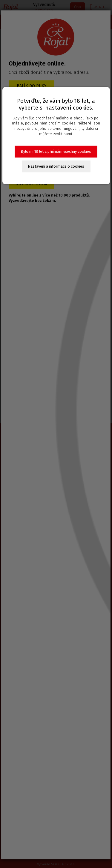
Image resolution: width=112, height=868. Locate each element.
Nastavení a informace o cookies (56, 166)
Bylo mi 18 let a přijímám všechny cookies (56, 151)
